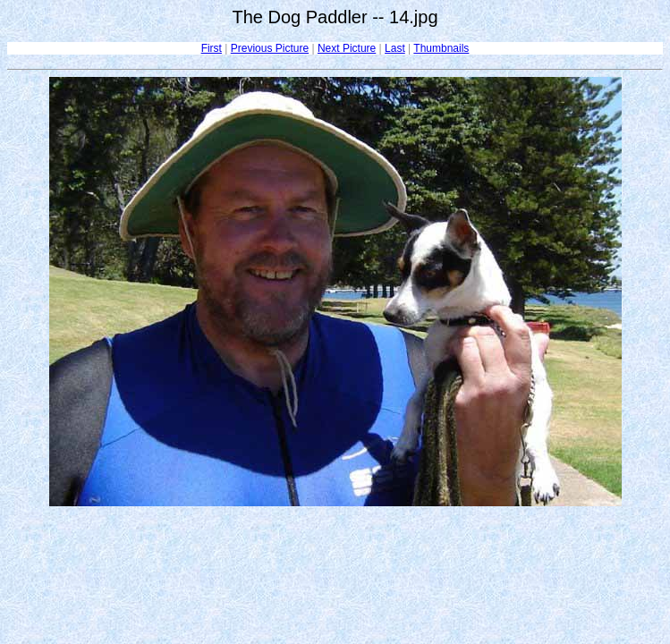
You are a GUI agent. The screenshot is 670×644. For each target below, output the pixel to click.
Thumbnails (441, 48)
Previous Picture (270, 48)
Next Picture (347, 48)
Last (395, 48)
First (212, 48)
